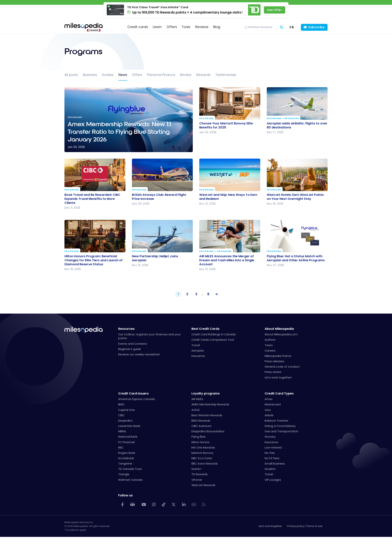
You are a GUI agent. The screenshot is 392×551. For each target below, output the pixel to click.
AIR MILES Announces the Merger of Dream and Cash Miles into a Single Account (227, 260)
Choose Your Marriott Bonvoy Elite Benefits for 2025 (226, 125)
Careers (270, 351)
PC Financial (126, 442)
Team (269, 345)
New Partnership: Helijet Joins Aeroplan (155, 258)
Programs (207, 119)
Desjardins (125, 421)
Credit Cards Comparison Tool (213, 340)
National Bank (128, 437)
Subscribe (316, 27)
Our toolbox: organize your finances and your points (149, 336)
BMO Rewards (201, 421)
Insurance (198, 356)
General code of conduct (282, 367)
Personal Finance (161, 75)
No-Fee (270, 453)
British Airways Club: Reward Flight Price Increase (159, 197)
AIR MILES (197, 399)
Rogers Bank (127, 453)
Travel (196, 345)
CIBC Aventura (201, 426)
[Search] (282, 27)
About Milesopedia (279, 329)
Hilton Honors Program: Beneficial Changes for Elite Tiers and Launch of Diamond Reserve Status (94, 260)
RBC (121, 448)
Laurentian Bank (129, 426)
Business (90, 75)
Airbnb (269, 415)
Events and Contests (133, 344)
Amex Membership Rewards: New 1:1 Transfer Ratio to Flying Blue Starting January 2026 (129, 120)
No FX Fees (272, 458)
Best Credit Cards (205, 329)
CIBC (121, 415)
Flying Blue (198, 437)
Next (216, 294)
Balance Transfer (276, 421)
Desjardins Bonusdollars (208, 431)
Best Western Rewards (207, 415)
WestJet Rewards (203, 485)
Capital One (127, 410)
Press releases (274, 361)
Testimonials (226, 75)
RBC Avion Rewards (205, 464)
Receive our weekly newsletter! (139, 354)
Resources (126, 329)
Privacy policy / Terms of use (305, 526)
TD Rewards (200, 474)
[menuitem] (292, 27)
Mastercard (273, 404)
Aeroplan (198, 351)
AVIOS (196, 410)
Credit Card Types (279, 393)
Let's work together (270, 526)
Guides (108, 75)
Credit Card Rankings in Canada (214, 334)
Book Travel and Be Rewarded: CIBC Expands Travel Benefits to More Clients (92, 199)
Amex (269, 399)
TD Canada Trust (130, 469)
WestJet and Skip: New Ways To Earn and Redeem (228, 197)
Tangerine (125, 464)
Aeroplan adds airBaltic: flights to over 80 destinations (297, 125)
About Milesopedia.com (281, 334)
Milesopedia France (278, 356)
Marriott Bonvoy (202, 453)
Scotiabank (126, 458)
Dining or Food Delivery (280, 426)
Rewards (203, 75)
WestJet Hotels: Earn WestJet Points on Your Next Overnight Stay (295, 197)
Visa (268, 410)
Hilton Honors (200, 442)
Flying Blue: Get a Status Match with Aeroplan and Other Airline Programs (296, 258)
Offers (137, 75)
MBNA (122, 431)
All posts (71, 75)
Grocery (270, 437)
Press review (273, 372)
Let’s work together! (278, 378)
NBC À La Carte (202, 458)
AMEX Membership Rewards (210, 404)
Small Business (275, 464)
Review (186, 75)
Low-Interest (273, 448)
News (123, 75)
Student (270, 469)
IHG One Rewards (203, 448)
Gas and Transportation (281, 431)
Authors (270, 340)
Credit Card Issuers (133, 393)
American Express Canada (137, 399)
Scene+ (196, 469)
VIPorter (197, 480)
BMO (121, 404)
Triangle (124, 474)
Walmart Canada (130, 480)
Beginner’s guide (130, 349)
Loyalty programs (206, 393)
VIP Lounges (273, 480)
